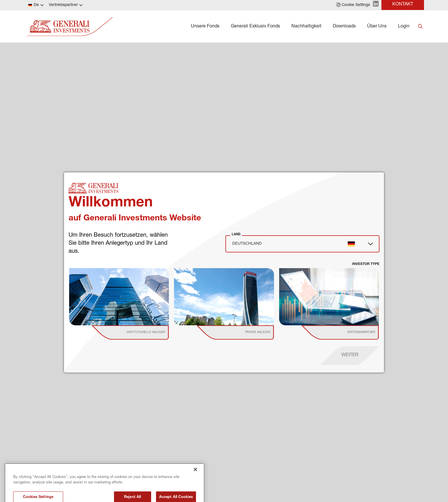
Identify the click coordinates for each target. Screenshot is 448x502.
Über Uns (377, 27)
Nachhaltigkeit (306, 27)
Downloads (344, 27)
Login (404, 27)
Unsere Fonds (205, 27)
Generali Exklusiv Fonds (255, 27)
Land (236, 234)
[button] (353, 5)
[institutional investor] (139, 332)
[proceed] (350, 356)
